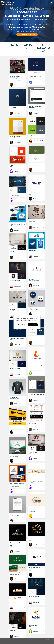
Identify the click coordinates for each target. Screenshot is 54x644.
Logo (30, 78)
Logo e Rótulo (32, 482)
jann (34, 516)
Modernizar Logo (13, 547)
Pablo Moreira (17, 344)
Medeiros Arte (17, 85)
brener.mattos (36, 256)
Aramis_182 (36, 228)
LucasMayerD (17, 114)
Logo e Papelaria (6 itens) (15, 195)
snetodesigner (17, 287)
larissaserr (17, 579)
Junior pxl (35, 575)
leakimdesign (36, 545)
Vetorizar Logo (32, 511)
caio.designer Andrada (38, 140)
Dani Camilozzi (36, 285)
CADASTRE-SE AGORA (27, 34)
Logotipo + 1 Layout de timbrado (17, 515)
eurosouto (36, 373)
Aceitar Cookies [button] (33, 325)
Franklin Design (18, 171)
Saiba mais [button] (33, 321)
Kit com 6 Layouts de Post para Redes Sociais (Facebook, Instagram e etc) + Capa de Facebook (17, 79)
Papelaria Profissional (34, 109)
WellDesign (17, 230)
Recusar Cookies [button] (22, 325)
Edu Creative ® (18, 142)
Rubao (35, 82)
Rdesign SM (36, 114)
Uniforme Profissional (14, 399)
